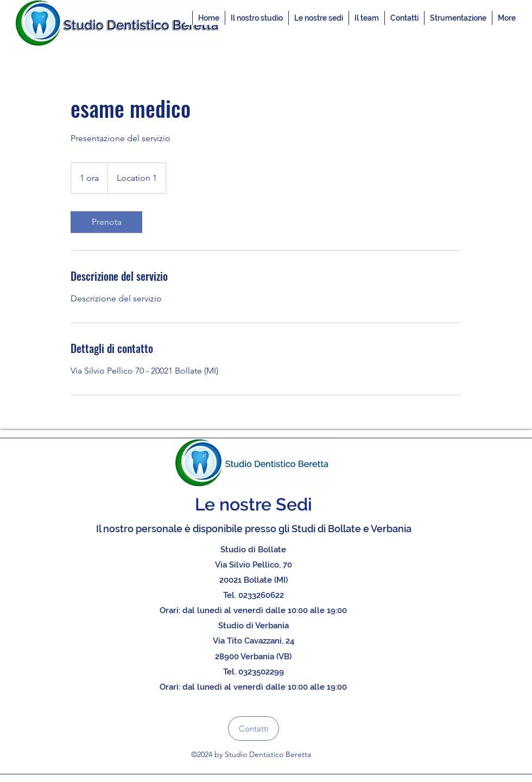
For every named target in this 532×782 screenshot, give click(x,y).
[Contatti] (254, 729)
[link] (106, 222)
